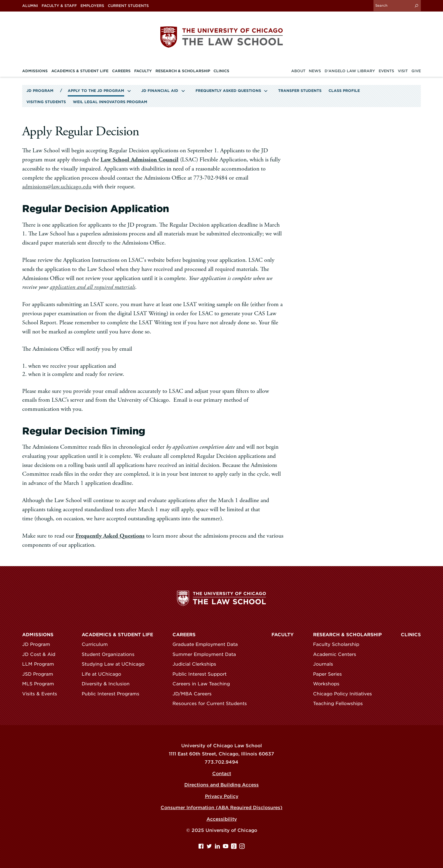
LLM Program (41, 664)
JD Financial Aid (160, 91)
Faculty (283, 635)
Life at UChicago (104, 674)
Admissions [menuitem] (35, 71)
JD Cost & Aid (41, 654)
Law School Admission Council (140, 160)
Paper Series (330, 674)
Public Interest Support (202, 674)
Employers (92, 6)
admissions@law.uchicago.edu (57, 187)
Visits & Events (42, 694)
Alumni (30, 6)
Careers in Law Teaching (204, 684)
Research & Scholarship (347, 635)
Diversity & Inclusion (108, 684)
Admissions (38, 635)
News (315, 71)
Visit (403, 71)
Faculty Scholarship (339, 644)
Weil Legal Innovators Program (110, 102)
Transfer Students (300, 91)
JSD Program (40, 674)
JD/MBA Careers (195, 694)
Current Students (128, 6)
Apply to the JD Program (96, 91)
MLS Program (41, 684)
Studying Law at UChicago (116, 664)
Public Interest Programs (113, 694)
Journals (326, 664)
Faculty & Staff (59, 6)
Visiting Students (46, 102)
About (298, 71)
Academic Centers (337, 654)
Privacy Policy (222, 796)
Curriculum (97, 644)
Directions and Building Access (221, 785)
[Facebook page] (202, 847)
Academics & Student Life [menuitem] (80, 71)
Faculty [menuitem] (143, 71)
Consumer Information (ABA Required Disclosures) (221, 808)
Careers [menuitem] (121, 71)
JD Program (40, 91)
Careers (184, 635)
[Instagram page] (242, 847)
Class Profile (344, 91)
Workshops (329, 684)
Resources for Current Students (212, 704)
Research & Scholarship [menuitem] (183, 71)
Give (416, 71)
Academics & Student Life (117, 635)
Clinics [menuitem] (221, 71)
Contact (222, 774)
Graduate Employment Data (208, 644)
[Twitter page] (210, 847)
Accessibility (222, 819)
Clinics (411, 635)
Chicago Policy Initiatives (345, 694)
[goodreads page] (235, 847)
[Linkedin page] (218, 847)
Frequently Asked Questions (228, 91)
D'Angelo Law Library (350, 71)
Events (386, 71)
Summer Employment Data (207, 654)
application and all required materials (92, 287)
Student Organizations (111, 654)
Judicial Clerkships (197, 664)
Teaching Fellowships (341, 704)
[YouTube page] (226, 847)
